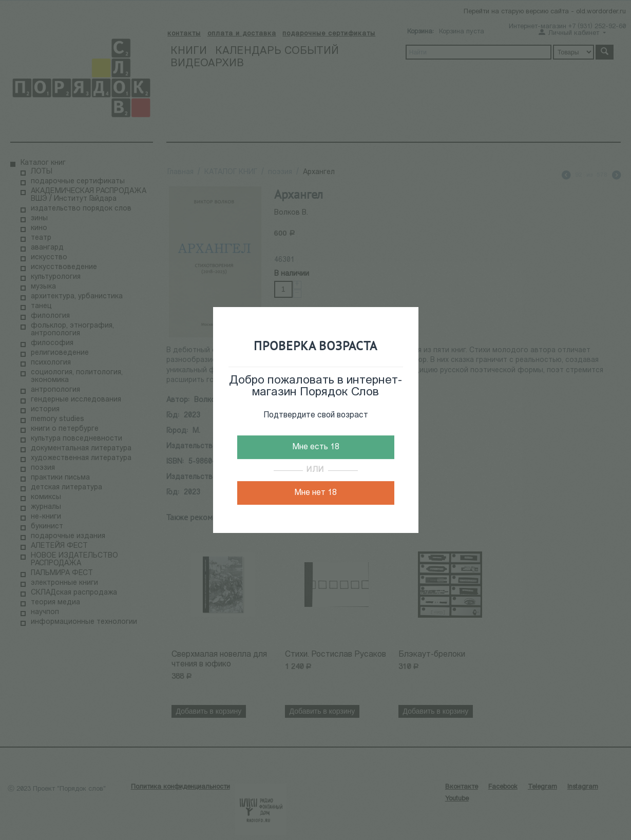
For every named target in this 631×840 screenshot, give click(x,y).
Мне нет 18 (315, 493)
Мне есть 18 (316, 447)
